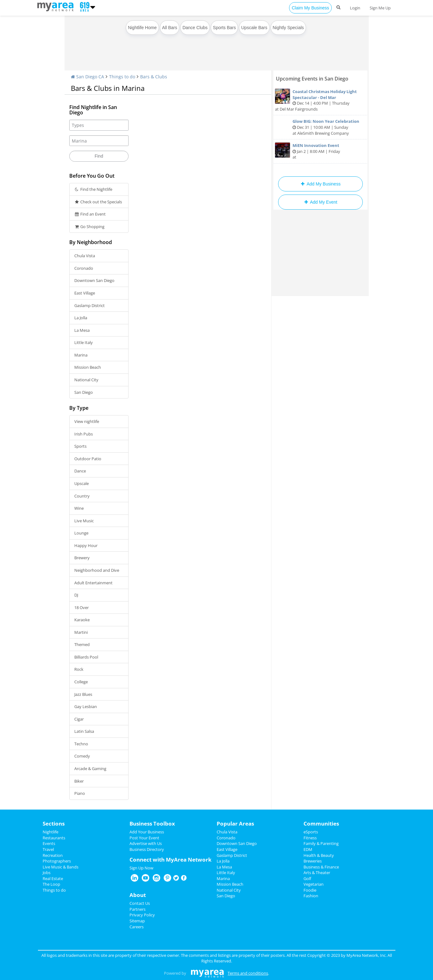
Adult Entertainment (93, 583)
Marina (81, 355)
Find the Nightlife (93, 189)
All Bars (170, 28)
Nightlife (50, 832)
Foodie (310, 890)
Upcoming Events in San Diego (312, 79)
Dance (80, 471)
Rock (79, 669)
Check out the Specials (98, 202)
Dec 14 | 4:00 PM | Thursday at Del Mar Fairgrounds (320, 100)
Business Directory (147, 849)
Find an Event (90, 214)
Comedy (82, 756)
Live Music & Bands (61, 867)
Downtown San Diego (94, 280)
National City (86, 380)
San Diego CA (87, 77)
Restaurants (54, 838)
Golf (307, 878)
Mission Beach (88, 367)
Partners (137, 909)
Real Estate (53, 878)
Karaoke (82, 620)
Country (82, 496)
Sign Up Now (141, 868)
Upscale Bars (254, 28)
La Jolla (81, 318)
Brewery (82, 558)
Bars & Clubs (154, 77)
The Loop (51, 884)
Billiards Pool (86, 657)
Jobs (47, 873)
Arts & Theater (317, 873)
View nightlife (87, 421)
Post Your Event (144, 838)
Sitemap (137, 921)
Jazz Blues (83, 694)
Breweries (313, 861)
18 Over (82, 607)
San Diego (84, 392)
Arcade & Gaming (90, 769)
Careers (137, 927)
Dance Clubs (195, 28)
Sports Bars (224, 28)
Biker (79, 781)
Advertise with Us (146, 843)
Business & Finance (321, 867)
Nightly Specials (288, 28)
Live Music (84, 521)
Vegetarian (314, 884)
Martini (81, 632)
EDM (308, 849)
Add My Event (320, 202)
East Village (85, 293)
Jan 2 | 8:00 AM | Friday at (320, 151)
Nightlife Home (142, 28)
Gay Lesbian (86, 706)
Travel (48, 849)
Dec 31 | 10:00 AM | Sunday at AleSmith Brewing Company (320, 127)
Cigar (79, 719)
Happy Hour (86, 545)
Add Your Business (147, 832)
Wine (79, 508)
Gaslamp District (90, 305)
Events (49, 843)
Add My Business (320, 184)
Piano (80, 793)
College (81, 682)
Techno (81, 744)
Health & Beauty (319, 855)
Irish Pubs (84, 434)
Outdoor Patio (88, 459)
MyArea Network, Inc (366, 955)
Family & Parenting (321, 843)
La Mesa (82, 330)
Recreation (53, 855)
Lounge (81, 533)
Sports (80, 446)
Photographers (57, 861)
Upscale (82, 483)
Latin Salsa (84, 731)
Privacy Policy (142, 915)
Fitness (310, 838)
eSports (311, 832)
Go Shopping (90, 227)
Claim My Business (310, 8)
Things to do (122, 77)
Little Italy (84, 342)
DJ (76, 595)
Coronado (84, 268)
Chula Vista (85, 256)
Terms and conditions (248, 973)
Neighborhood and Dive (97, 570)
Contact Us (140, 903)
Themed (82, 644)
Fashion (311, 896)
